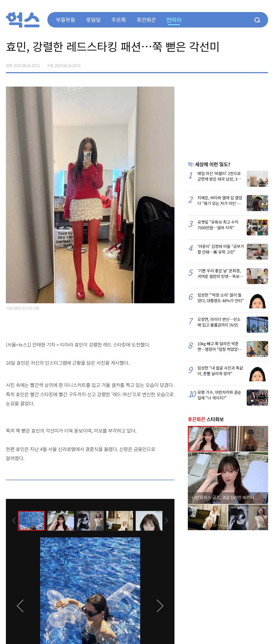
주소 (264, 64)
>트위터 (241, 64)
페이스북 (230, 64)
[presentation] (13, 521)
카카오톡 (253, 64)
